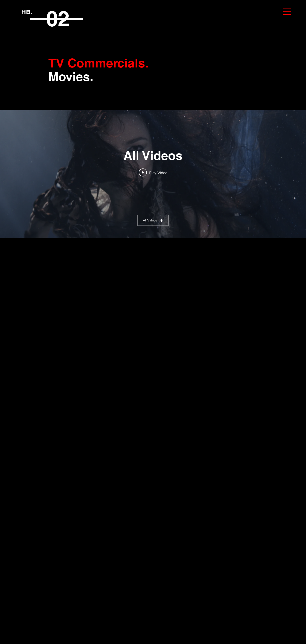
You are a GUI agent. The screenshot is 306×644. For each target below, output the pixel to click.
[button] (287, 11)
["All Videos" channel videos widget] (153, 174)
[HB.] (27, 12)
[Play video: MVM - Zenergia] (153, 173)
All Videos (153, 220)
